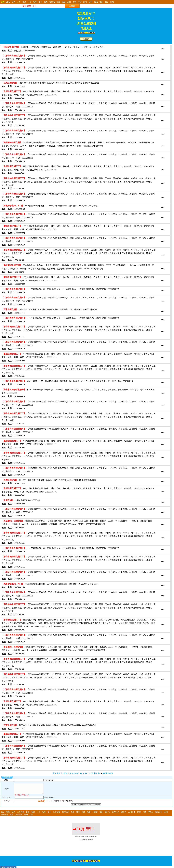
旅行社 (108, 814)
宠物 (166, 814)
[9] (83, 773)
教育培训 (65, 814)
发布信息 (86, 39)
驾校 (12, 816)
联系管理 (84, 831)
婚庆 (101, 2)
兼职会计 (159, 814)
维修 (78, 814)
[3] (70, 773)
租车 (40, 2)
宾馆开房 (116, 814)
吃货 (8, 814)
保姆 (112, 2)
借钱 (96, 2)
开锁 (80, 2)
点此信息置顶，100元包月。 (86, 863)
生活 (8, 2)
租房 (33, 814)
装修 (35, 2)
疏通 (64, 2)
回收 (74, 2)
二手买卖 (21, 814)
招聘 (13, 2)
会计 (91, 2)
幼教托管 (4, 816)
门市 (30, 2)
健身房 (124, 814)
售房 (24, 2)
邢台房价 (19, 816)
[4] (72, 773)
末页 (95, 773)
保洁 (58, 2)
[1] (67, 773)
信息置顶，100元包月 (86, 33)
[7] (79, 773)
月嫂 (144, 814)
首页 (59, 773)
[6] (77, 773)
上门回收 (132, 814)
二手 (19, 2)
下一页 (91, 773)
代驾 (31, 816)
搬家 (46, 2)
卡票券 (95, 814)
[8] (81, 773)
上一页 (63, 773)
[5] (75, 773)
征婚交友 (56, 814)
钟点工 (151, 814)
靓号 (85, 2)
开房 (69, 2)
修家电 (52, 2)
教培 (107, 2)
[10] (86, 773)
